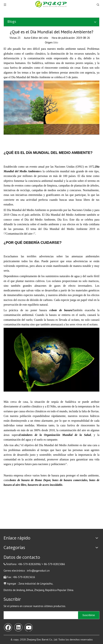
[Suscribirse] (89, 615)
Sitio (56, 43)
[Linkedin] (18, 627)
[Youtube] (29, 627)
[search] (40, 615)
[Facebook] (8, 627)
